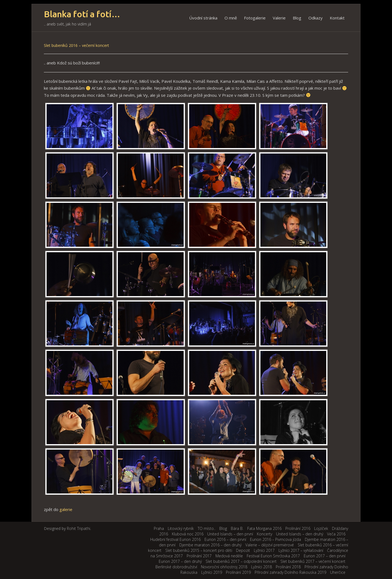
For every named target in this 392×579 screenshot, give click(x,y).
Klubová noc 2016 (188, 534)
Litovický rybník (181, 528)
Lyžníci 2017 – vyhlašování (301, 550)
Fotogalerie (255, 18)
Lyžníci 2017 (264, 550)
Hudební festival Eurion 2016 (175, 539)
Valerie (279, 18)
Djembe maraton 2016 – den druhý (210, 545)
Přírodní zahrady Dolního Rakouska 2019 (290, 572)
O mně (231, 18)
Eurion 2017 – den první (325, 556)
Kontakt (337, 18)
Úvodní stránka (203, 18)
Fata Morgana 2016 (264, 528)
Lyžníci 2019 (212, 572)
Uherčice (338, 572)
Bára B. (237, 528)
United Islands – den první (230, 534)
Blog (297, 18)
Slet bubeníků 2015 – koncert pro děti (199, 550)
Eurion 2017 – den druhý (180, 561)
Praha (159, 528)
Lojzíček (321, 528)
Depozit (243, 550)
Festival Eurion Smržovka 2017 (273, 556)
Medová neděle (229, 556)
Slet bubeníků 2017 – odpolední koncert (241, 561)
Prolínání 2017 (199, 556)
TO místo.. (207, 528)
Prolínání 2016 (298, 528)
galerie (66, 509)
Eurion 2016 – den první (225, 539)
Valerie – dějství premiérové (270, 545)
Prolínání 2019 (238, 572)
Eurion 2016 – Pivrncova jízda (275, 539)
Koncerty (265, 534)
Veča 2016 (336, 534)
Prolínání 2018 (288, 567)
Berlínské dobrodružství (176, 567)
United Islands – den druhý (300, 534)
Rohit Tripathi (79, 528)
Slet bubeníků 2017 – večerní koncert (313, 561)
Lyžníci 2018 (262, 567)
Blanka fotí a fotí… (82, 14)
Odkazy (316, 18)
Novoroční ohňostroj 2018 (224, 567)
